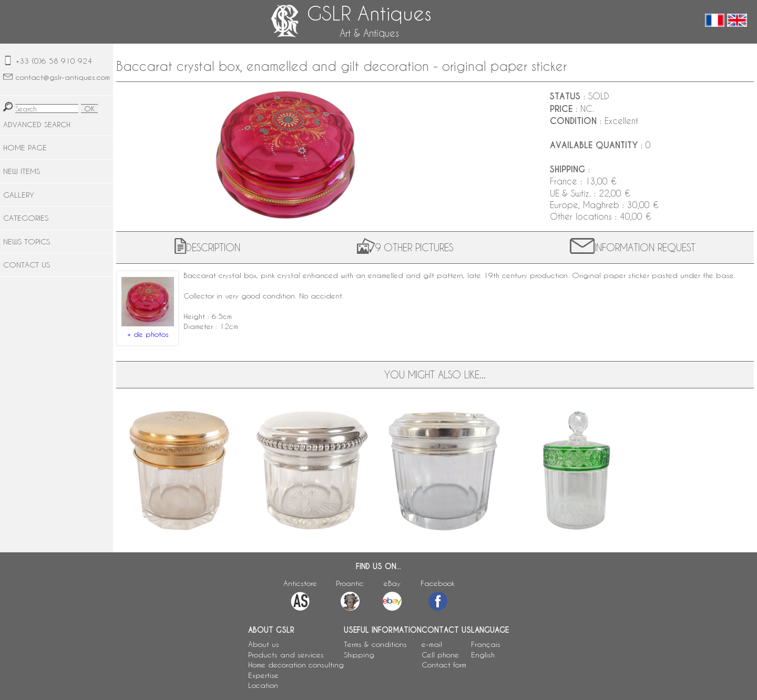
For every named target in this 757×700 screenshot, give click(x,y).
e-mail (432, 644)
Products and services (286, 655)
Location (263, 685)
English (483, 655)
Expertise (263, 675)
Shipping (359, 655)
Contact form (444, 665)
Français (486, 644)
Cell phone (440, 655)
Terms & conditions (375, 644)
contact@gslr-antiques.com (63, 77)
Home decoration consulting (296, 665)
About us (264, 644)
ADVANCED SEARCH (37, 124)
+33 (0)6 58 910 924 (54, 61)
